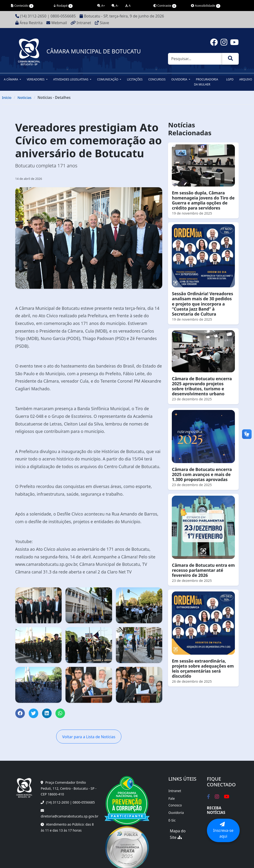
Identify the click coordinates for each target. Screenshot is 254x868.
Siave (102, 23)
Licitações (135, 79)
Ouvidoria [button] (180, 79)
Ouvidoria (176, 813)
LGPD (230, 79)
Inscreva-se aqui (223, 830)
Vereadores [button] (36, 79)
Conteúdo (22, 6)
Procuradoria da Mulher (206, 82)
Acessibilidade (206, 6)
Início (7, 97)
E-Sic (172, 820)
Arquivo (246, 79)
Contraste (165, 6)
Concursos (157, 79)
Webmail (57, 23)
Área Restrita (29, 23)
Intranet (81, 23)
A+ (101, 6)
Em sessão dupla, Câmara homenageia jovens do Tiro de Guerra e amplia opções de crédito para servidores (203, 200)
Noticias (24, 97)
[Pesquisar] (195, 59)
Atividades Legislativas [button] (71, 79)
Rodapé (63, 6)
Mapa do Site (178, 834)
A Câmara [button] (11, 79)
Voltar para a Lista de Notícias (89, 737)
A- (115, 6)
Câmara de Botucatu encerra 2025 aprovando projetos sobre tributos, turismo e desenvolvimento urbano (202, 386)
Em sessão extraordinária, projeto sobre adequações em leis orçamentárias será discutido (203, 668)
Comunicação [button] (108, 79)
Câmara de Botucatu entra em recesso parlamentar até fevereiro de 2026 (203, 570)
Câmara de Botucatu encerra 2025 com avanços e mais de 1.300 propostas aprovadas (202, 474)
